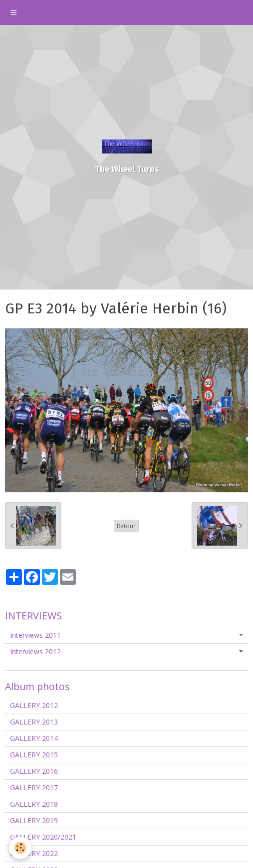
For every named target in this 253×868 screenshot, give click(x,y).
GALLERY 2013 (34, 722)
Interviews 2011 (35, 635)
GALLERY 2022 (34, 853)
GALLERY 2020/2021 (43, 837)
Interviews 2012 (35, 651)
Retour (126, 526)
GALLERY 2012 (34, 705)
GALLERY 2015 (34, 755)
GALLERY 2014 (34, 738)
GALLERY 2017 (34, 788)
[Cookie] (20, 848)
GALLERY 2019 (34, 820)
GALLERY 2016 (34, 771)
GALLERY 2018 (34, 804)
